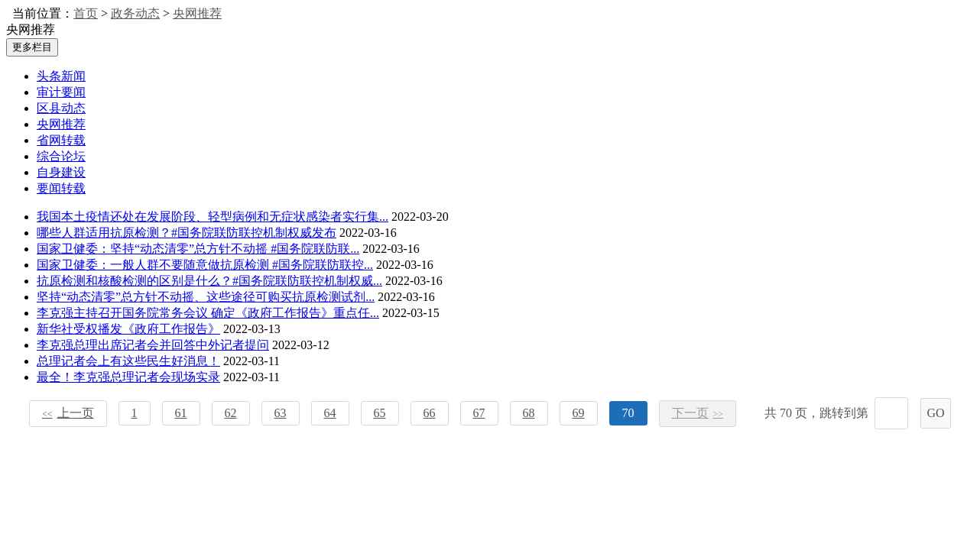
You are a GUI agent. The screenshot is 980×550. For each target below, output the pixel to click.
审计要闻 (61, 92)
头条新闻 (61, 76)
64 (330, 413)
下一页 (698, 413)
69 (579, 413)
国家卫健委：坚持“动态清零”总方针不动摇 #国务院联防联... (198, 249)
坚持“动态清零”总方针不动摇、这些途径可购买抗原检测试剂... (206, 297)
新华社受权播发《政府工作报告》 (128, 329)
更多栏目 (32, 47)
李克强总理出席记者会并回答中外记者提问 (153, 345)
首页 (86, 13)
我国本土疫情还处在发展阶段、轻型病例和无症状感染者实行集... (213, 217)
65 (380, 413)
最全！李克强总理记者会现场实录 (128, 377)
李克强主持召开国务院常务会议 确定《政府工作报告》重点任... (208, 313)
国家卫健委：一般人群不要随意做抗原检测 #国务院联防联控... (205, 265)
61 (181, 413)
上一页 (68, 413)
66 (430, 413)
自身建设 (61, 172)
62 (231, 413)
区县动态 (61, 108)
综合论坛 (61, 156)
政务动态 (135, 13)
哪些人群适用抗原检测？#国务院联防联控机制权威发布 (187, 233)
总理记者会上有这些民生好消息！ (128, 361)
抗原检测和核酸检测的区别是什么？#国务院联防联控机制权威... (209, 281)
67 (479, 413)
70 (628, 413)
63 (281, 413)
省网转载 (61, 140)
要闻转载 (61, 188)
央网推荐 (197, 13)
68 (529, 413)
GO (935, 413)
